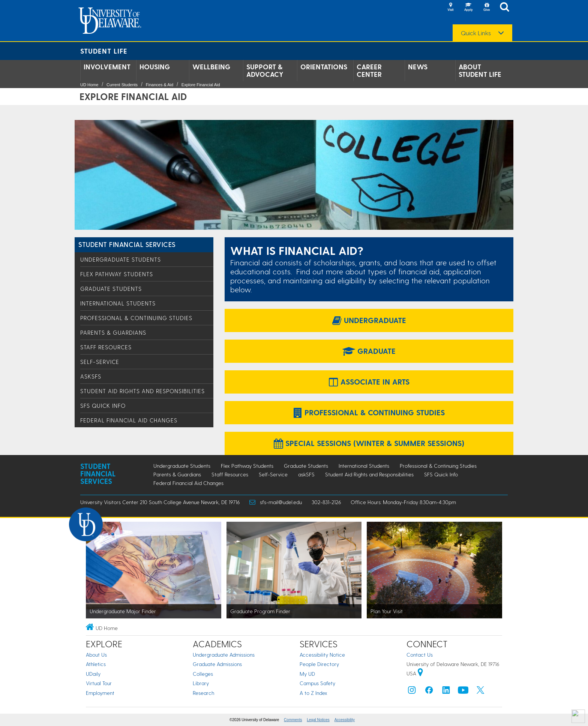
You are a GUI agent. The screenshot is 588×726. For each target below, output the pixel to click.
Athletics (96, 664)
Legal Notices (318, 720)
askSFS (91, 376)
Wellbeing (211, 67)
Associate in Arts (369, 382)
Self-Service (100, 362)
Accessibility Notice (322, 655)
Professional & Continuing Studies (136, 318)
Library (201, 683)
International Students (118, 303)
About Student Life (480, 70)
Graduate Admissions (217, 664)
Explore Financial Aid (201, 85)
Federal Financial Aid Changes (129, 420)
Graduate (369, 351)
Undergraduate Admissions (224, 655)
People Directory (319, 664)
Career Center (369, 70)
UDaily (93, 674)
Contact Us (420, 655)
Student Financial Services (127, 244)
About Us (96, 655)
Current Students (122, 85)
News (418, 67)
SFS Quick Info (103, 406)
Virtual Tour (99, 683)
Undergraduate (369, 320)
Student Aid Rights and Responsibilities (142, 391)
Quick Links (476, 33)
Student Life (104, 51)
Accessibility (345, 720)
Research (203, 693)
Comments (293, 720)
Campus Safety (317, 683)
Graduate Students (111, 289)
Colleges (203, 674)
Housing (155, 67)
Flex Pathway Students (117, 274)
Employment (100, 693)
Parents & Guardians (113, 332)
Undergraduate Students (121, 259)
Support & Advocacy (265, 70)
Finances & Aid (160, 85)
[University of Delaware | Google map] (420, 673)
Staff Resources (106, 347)
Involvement (107, 67)
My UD (307, 674)
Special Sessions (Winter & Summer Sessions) (369, 443)
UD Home (89, 85)
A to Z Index (313, 693)
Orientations (324, 67)
